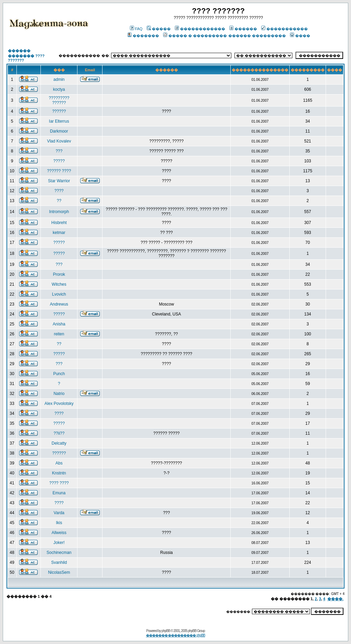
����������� (285, 29)
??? (59, 151)
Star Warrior (59, 181)
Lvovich (59, 294)
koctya (59, 89)
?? (59, 201)
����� (159, 29)
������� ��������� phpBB (176, 635)
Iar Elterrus (59, 121)
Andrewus (59, 304)
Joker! (59, 543)
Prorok (59, 274)
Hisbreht (59, 223)
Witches (59, 284)
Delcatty (59, 443)
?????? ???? (59, 171)
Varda (59, 513)
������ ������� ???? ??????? (26, 55)
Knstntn (59, 473)
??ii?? (59, 433)
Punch (59, 374)
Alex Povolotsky (59, 404)
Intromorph (59, 212)
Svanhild (59, 562)
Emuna (59, 493)
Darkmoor (59, 131)
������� (143, 36)
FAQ (136, 29)
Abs (59, 463)
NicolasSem (59, 572)
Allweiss (59, 533)
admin (59, 79)
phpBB (166, 631)
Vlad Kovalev (59, 141)
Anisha (59, 324)
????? (59, 161)
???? (59, 191)
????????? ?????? (59, 100)
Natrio (59, 394)
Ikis (59, 523)
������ (243, 29)
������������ (200, 29)
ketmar (59, 233)
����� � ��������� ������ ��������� (224, 36)
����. (335, 599)
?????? (59, 111)
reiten (59, 334)
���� (300, 36)
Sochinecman (59, 553)
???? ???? (59, 483)
